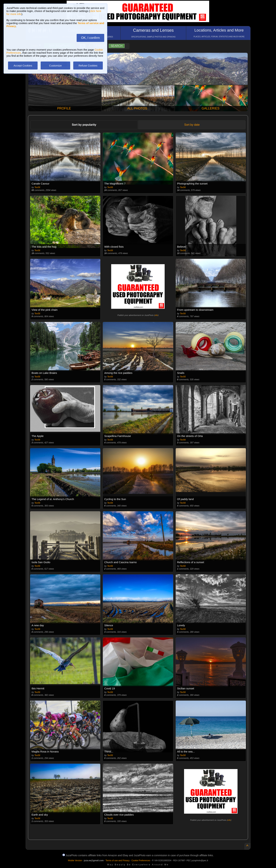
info (156, 315)
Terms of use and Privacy (118, 861)
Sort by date (192, 125)
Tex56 (37, 187)
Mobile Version (75, 861)
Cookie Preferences (141, 861)
